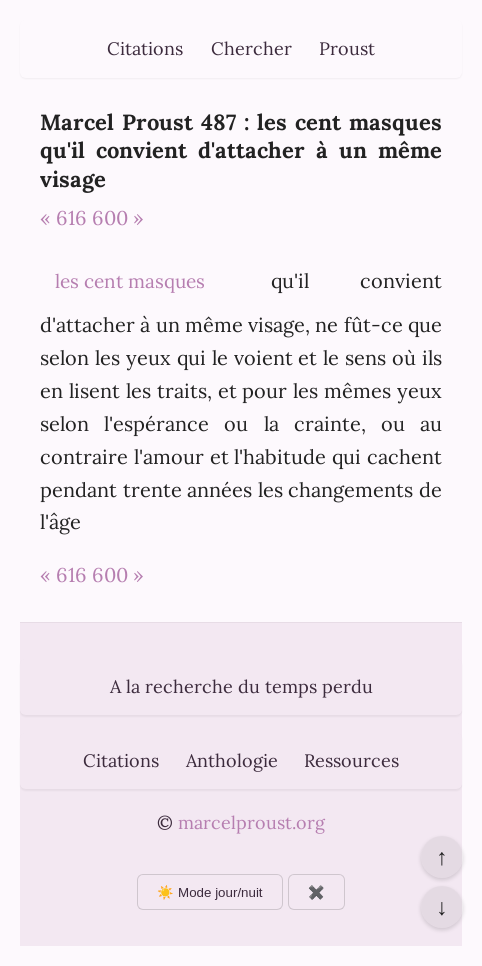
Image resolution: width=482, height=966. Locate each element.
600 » (118, 217)
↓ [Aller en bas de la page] (441, 907)
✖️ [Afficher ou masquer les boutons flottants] (316, 892)
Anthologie (232, 760)
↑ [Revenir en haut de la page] (441, 857)
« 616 (63, 217)
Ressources (351, 760)
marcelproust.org (251, 822)
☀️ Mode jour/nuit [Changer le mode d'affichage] (209, 892)
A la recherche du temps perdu (241, 686)
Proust (347, 48)
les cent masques (130, 281)
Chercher (251, 48)
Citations (145, 48)
